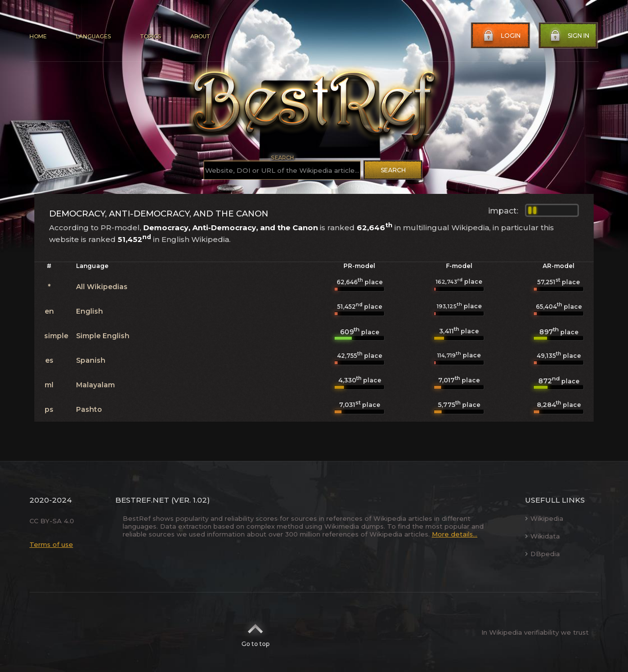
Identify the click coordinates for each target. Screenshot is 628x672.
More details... (455, 534)
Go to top (255, 632)
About (200, 36)
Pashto (89, 409)
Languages (93, 36)
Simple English (103, 336)
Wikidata (542, 536)
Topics (151, 36)
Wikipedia (544, 518)
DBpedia (542, 554)
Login (501, 36)
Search (393, 170)
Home (38, 36)
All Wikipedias (102, 287)
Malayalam (95, 385)
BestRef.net (142, 500)
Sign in (569, 36)
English (90, 311)
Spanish (91, 360)
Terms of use (51, 544)
